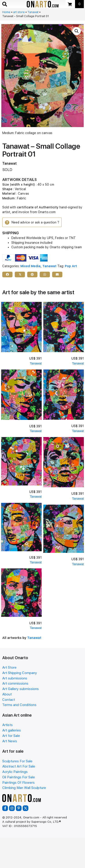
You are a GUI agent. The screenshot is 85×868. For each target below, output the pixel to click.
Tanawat (33, 12)
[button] (77, 31)
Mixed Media (30, 266)
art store (19, 12)
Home (6, 12)
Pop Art (71, 266)
